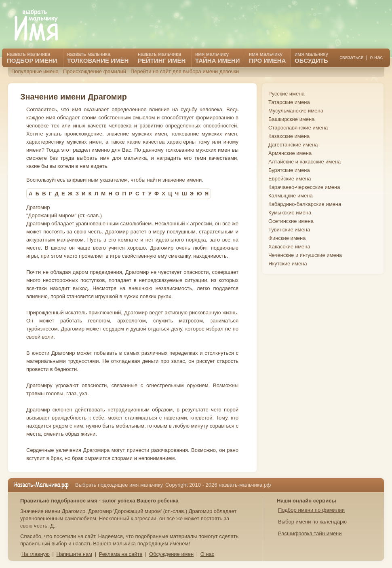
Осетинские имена (291, 221)
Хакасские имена (289, 247)
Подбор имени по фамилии (311, 510)
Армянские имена (290, 153)
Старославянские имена (298, 128)
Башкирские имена (292, 119)
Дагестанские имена (293, 145)
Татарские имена (289, 102)
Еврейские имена (290, 179)
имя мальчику (311, 57)
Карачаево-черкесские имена (304, 187)
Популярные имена (35, 71)
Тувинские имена (289, 230)
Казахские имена (289, 136)
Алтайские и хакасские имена (305, 162)
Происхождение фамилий (95, 71)
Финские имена (287, 238)
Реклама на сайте (121, 554)
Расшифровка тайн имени (310, 533)
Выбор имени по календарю (312, 522)
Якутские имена (288, 264)
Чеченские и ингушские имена (305, 255)
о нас (376, 57)
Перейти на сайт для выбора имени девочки (185, 71)
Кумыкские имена (290, 213)
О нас (208, 554)
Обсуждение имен (171, 554)
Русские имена (287, 94)
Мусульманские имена (296, 111)
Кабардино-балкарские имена (305, 204)
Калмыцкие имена (291, 196)
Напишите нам (74, 554)
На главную (36, 554)
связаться (351, 57)
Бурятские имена (289, 170)
